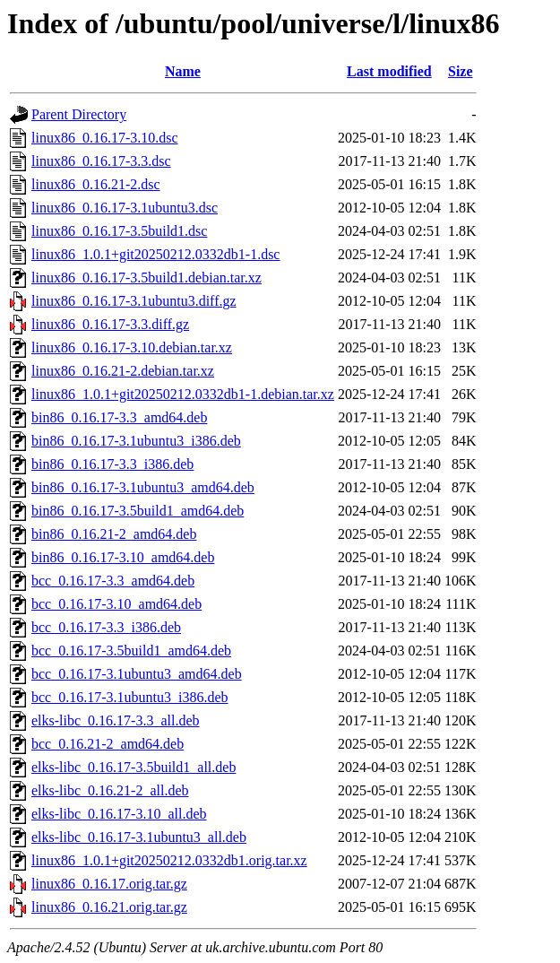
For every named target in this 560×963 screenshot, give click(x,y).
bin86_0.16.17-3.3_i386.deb (112, 464)
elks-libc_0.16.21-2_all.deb (110, 790)
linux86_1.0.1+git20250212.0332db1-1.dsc (155, 254)
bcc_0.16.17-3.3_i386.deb (106, 627)
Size (461, 71)
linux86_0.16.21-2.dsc (96, 184)
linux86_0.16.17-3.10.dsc (105, 138)
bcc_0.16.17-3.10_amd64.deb (116, 604)
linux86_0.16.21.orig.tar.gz (109, 907)
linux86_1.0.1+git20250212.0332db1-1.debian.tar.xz (183, 394)
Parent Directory (79, 114)
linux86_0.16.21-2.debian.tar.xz (123, 371)
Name (183, 71)
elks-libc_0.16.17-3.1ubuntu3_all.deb (139, 837)
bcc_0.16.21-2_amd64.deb (108, 744)
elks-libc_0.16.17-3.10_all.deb (119, 814)
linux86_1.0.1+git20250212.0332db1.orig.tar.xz (169, 860)
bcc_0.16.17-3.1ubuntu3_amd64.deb (137, 674)
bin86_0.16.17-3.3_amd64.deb (119, 417)
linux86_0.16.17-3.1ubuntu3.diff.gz (134, 301)
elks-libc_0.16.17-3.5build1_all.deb (134, 767)
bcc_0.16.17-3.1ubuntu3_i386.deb (130, 697)
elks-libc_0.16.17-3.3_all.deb (116, 720)
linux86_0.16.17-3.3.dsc (101, 161)
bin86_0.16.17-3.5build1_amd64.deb (138, 511)
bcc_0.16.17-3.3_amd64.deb (113, 581)
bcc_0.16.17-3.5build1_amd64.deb (131, 651)
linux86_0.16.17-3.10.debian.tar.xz (132, 347)
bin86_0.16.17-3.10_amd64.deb (123, 557)
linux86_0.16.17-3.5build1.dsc (119, 231)
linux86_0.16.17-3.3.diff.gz (110, 324)
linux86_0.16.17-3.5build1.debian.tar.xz (146, 278)
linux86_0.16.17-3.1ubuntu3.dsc (125, 208)
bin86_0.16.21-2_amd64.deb (114, 534)
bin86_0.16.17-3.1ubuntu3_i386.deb (136, 441)
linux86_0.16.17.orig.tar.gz (109, 884)
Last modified (389, 71)
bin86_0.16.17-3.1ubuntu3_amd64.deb (143, 487)
